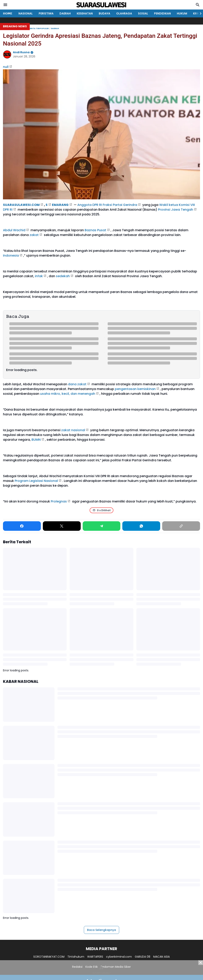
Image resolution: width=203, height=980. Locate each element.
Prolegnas (59, 501)
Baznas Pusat (95, 230)
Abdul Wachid (14, 230)
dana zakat (77, 384)
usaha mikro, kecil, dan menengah (68, 394)
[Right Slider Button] (199, 13)
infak (39, 276)
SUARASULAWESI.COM (21, 205)
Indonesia (11, 255)
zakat (34, 235)
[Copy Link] (181, 526)
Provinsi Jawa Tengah (176, 210)
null (6, 67)
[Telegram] (102, 526)
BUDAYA (104, 13)
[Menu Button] (5, 5)
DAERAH (65, 13)
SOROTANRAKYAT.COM (49, 957)
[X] (62, 526)
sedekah (63, 276)
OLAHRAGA (124, 13)
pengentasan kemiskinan (135, 389)
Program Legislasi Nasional (36, 481)
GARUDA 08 (143, 957)
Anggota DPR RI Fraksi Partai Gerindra (107, 205)
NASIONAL (26, 13)
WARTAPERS (95, 957)
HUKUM (182, 13)
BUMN (36, 440)
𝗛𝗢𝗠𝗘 (8, 13)
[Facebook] (22, 526)
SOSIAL (143, 13)
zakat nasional (73, 430)
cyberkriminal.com (119, 957)
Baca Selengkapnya (101, 930)
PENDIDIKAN (162, 13)
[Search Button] (198, 5)
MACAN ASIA (161, 957)
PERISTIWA (46, 13)
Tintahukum (76, 957)
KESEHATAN (85, 13)
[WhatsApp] (141, 526)
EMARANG (60, 205)
